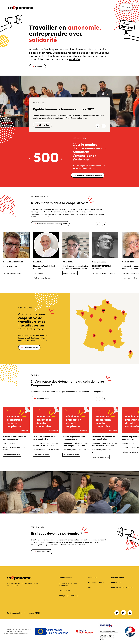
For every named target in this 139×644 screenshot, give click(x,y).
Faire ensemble (42, 552)
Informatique (39, 273)
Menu (126, 7)
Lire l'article (42, 125)
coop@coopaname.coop (69, 596)
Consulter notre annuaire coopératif (50, 224)
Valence (74, 273)
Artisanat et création (100, 273)
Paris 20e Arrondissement (13, 273)
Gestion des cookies (14, 613)
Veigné (112, 273)
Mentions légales (118, 578)
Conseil (66, 273)
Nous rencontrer (29, 347)
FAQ (90, 587)
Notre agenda (41, 399)
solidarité (75, 59)
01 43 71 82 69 (64, 591)
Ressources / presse (96, 582)
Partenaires (92, 578)
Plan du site (116, 582)
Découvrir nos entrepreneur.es (88, 175)
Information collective (12, 455)
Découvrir (37, 67)
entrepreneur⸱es (95, 53)
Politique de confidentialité (122, 587)
